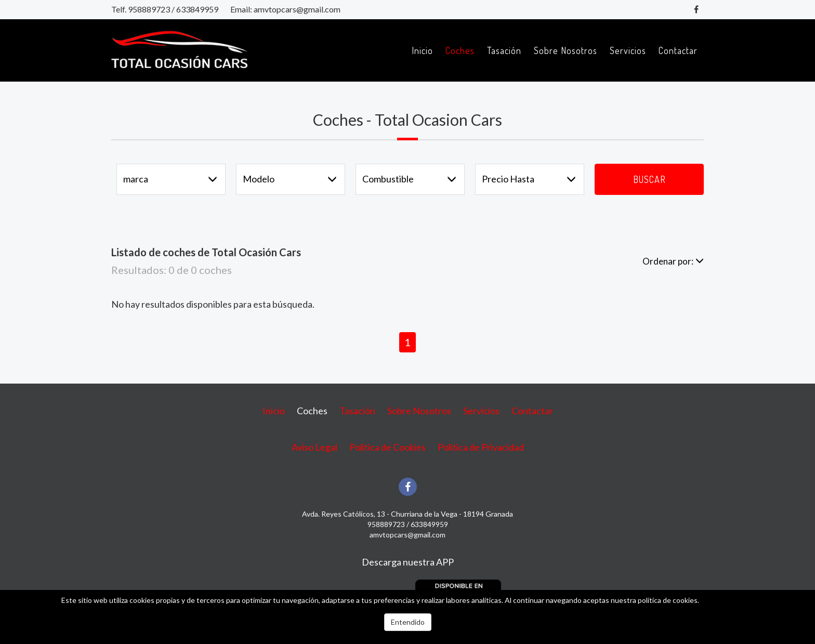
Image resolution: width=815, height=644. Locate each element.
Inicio (422, 50)
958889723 (149, 9)
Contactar (678, 50)
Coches (460, 50)
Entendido (408, 622)
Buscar (649, 179)
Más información (727, 600)
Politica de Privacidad (481, 447)
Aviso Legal (314, 447)
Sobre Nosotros (566, 50)
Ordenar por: (673, 261)
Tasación (504, 50)
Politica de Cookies (387, 447)
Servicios (628, 50)
